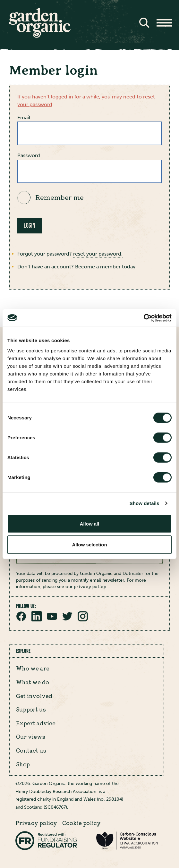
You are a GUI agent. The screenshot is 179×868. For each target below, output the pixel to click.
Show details (145, 503)
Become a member (98, 267)
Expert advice (36, 723)
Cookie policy (81, 823)
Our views (31, 737)
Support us (31, 709)
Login (30, 225)
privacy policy (90, 586)
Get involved (34, 696)
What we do (33, 682)
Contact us (31, 750)
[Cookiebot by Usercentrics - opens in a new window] (144, 318)
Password (29, 155)
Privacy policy (36, 823)
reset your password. (98, 254)
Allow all (90, 523)
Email (24, 118)
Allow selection (89, 545)
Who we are (33, 668)
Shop (23, 764)
